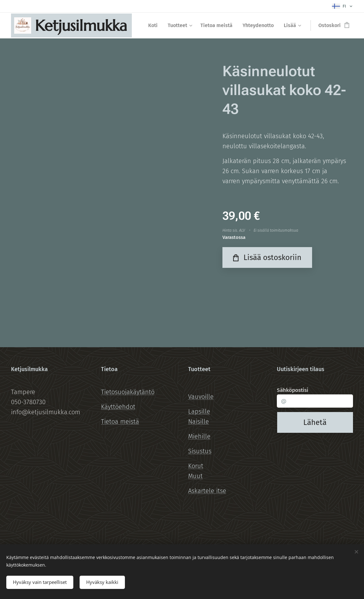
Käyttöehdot (118, 407)
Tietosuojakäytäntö (128, 392)
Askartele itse (207, 491)
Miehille (199, 436)
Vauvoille (201, 397)
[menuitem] (155, 25)
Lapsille (199, 411)
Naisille (199, 421)
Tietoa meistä (120, 421)
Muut (195, 476)
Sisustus (200, 451)
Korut (196, 466)
